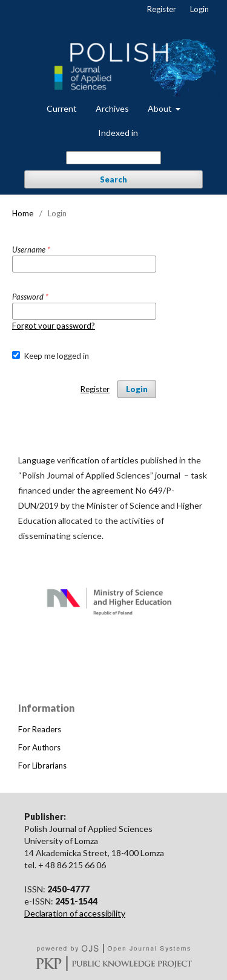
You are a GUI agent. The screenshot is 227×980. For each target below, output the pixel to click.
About (161, 108)
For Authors (39, 747)
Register (162, 9)
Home (23, 213)
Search (113, 179)
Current (62, 108)
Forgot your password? (54, 326)
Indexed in (118, 133)
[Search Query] (113, 158)
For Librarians (42, 766)
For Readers (40, 729)
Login (199, 9)
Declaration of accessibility (75, 913)
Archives (112, 108)
